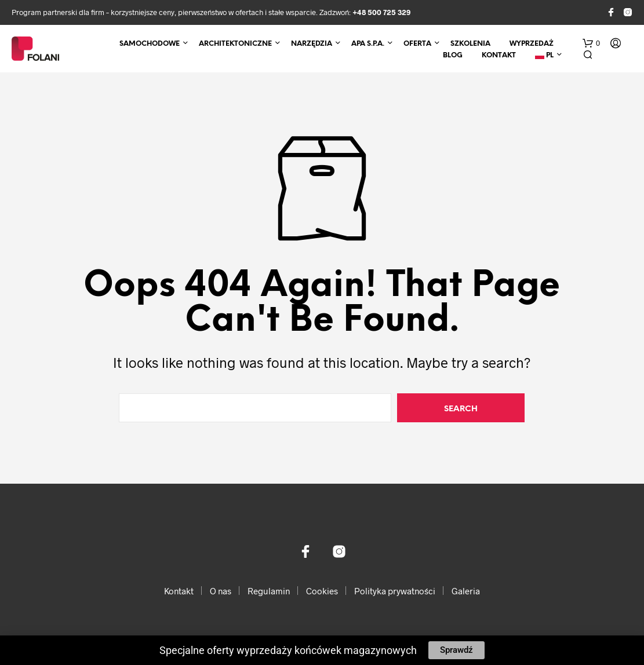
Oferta (417, 44)
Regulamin (269, 591)
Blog (453, 55)
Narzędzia (312, 44)
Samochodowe (150, 44)
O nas (221, 591)
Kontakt (499, 55)
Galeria (466, 591)
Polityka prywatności (395, 591)
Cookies (322, 591)
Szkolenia (470, 44)
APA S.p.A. (368, 44)
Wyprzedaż (532, 44)
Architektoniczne (235, 44)
